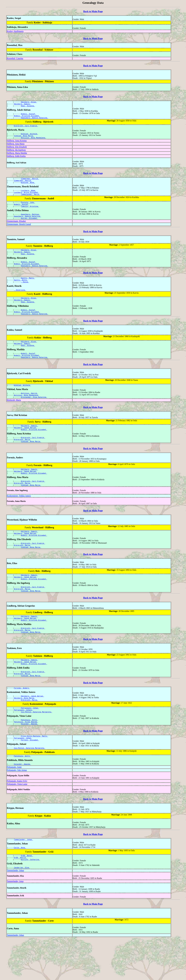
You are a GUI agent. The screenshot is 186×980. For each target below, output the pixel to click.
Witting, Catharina (30, 900)
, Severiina (20, 302)
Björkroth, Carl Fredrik (26, 128)
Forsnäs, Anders (22, 721)
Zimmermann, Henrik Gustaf (19, 233)
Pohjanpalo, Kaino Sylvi (17, 820)
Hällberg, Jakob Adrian (26, 447)
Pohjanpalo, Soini (14, 806)
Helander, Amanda (30, 760)
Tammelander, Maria (30, 200)
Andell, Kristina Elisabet (27, 118)
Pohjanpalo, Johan (30, 742)
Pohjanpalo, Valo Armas (17, 809)
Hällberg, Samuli (23, 105)
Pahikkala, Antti (30, 755)
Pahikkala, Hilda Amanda (26, 758)
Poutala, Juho (28, 209)
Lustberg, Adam (28, 196)
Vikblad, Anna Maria (24, 139)
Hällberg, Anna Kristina (17, 144)
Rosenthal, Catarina (15, 58)
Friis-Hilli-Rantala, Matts (35, 773)
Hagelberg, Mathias (30, 222)
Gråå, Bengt (27, 895)
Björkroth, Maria (14, 419)
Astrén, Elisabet (30, 227)
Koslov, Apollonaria (15, 31)
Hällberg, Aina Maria (16, 148)
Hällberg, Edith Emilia (16, 160)
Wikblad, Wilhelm (30, 137)
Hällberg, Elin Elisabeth (17, 151)
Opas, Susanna (28, 107)
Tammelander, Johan (24, 878)
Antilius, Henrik (30, 411)
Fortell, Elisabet (30, 777)
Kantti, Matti (28, 289)
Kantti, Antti (21, 292)
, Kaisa (25, 294)
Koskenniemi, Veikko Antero (19, 519)
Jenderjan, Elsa (22, 908)
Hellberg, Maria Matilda (17, 157)
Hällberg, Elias (29, 102)
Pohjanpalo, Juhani (24, 745)
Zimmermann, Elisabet (16, 230)
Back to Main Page (93, 11)
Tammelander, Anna (15, 922)
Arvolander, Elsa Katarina (34, 416)
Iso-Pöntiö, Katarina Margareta (37, 747)
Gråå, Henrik (20, 898)
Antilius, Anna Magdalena (34, 141)
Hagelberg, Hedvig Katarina (35, 120)
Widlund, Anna (28, 187)
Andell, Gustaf (28, 115)
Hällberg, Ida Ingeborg (16, 154)
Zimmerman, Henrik (30, 183)
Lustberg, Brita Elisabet (27, 198)
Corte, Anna (20, 887)
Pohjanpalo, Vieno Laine (17, 823)
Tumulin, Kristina (30, 214)
